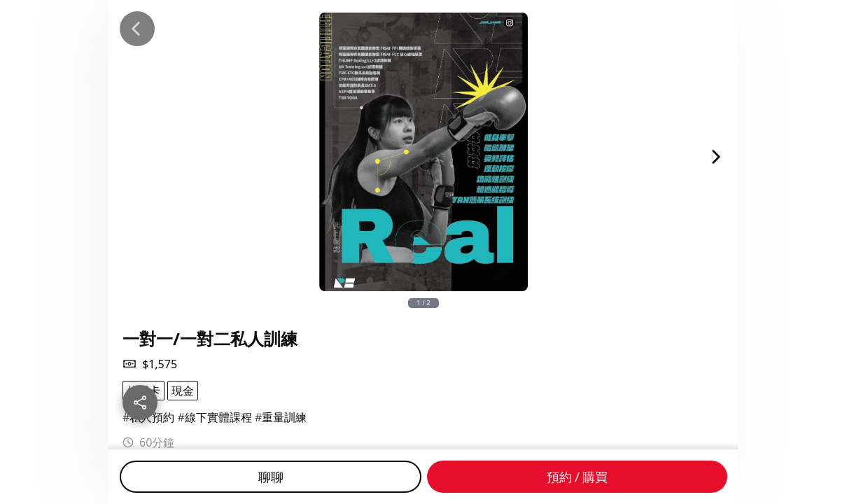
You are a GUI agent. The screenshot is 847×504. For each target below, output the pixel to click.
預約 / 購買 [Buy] (577, 477)
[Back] (137, 29)
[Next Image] (716, 157)
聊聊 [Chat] (271, 477)
